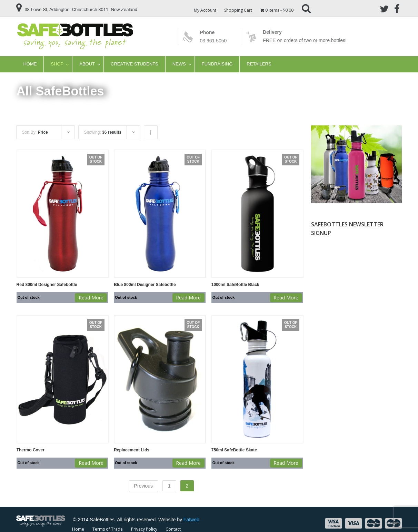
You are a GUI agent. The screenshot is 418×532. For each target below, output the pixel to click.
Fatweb (191, 519)
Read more (91, 298)
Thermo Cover (31, 450)
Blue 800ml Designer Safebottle (145, 285)
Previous (143, 485)
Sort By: (35, 132)
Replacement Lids (132, 450)
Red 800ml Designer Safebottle (47, 285)
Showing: (103, 132)
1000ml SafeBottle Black (235, 285)
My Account (205, 10)
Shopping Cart (238, 10)
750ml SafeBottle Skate (234, 450)
